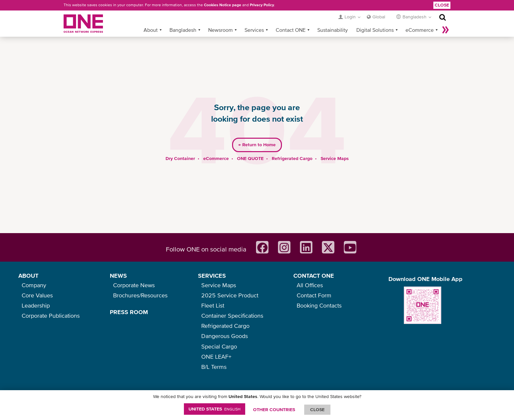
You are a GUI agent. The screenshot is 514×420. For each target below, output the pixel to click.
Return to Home (257, 134)
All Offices (310, 285)
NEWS (118, 276)
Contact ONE (291, 19)
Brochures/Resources (140, 295)
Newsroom (220, 19)
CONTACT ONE (314, 276)
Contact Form (314, 295)
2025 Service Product (230, 295)
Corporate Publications (51, 316)
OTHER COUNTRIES (274, 410)
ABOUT (28, 276)
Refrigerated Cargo (292, 148)
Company (34, 285)
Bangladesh (183, 19)
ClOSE (317, 410)
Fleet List (213, 305)
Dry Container (180, 148)
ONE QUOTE (250, 148)
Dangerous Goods (225, 336)
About (151, 19)
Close (442, 5)
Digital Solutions (375, 19)
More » (445, 19)
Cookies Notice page (223, 5)
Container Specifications (232, 316)
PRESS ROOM (129, 312)
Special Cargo (219, 346)
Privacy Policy (262, 5)
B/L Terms (214, 367)
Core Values (37, 295)
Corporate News (134, 285)
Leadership (36, 305)
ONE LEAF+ (216, 357)
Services (254, 19)
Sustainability (333, 19)
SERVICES (212, 276)
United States (215, 409)
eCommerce (420, 19)
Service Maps (335, 148)
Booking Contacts (319, 305)
